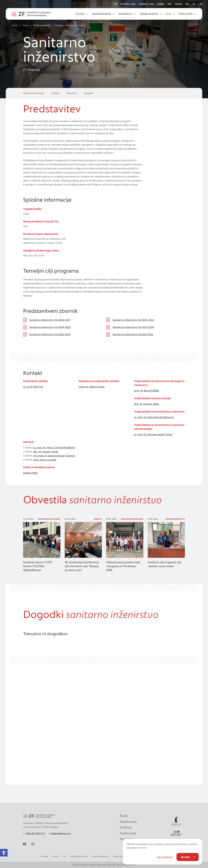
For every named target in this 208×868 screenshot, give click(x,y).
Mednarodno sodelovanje (49, 519)
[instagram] (33, 844)
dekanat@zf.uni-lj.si (61, 833)
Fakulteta (126, 838)
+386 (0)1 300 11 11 (35, 833)
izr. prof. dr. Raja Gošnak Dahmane (154, 417)
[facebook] (25, 844)
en (194, 4)
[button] (82, 14)
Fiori (170, 4)
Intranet (179, 4)
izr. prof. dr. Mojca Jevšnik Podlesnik (54, 448)
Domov (15, 25)
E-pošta (161, 4)
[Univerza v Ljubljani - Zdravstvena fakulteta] (31, 14)
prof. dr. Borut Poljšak (146, 391)
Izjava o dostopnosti (100, 856)
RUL (187, 4)
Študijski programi (42, 25)
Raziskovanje (128, 821)
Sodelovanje (128, 832)
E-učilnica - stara (128, 4)
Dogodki (89, 93)
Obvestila (72, 93)
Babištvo (98, 519)
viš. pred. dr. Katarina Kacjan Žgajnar (54, 456)
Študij (26, 25)
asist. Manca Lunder (45, 460)
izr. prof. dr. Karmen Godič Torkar (153, 434)
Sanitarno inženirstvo (175, 519)
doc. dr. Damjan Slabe (147, 404)
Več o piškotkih (165, 857)
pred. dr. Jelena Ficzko (92, 387)
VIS (116, 4)
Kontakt (55, 93)
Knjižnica (126, 827)
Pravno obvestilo (121, 856)
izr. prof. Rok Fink (33, 387)
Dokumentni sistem (79, 856)
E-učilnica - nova (146, 4)
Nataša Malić (30, 473)
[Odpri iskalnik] (201, 4)
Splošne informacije (34, 93)
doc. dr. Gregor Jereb (46, 452)
